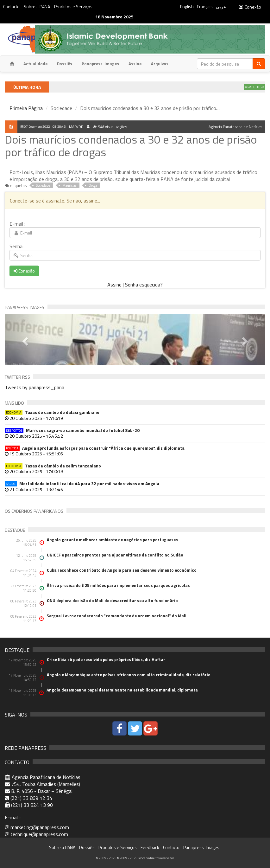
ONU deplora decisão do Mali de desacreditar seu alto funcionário (112, 601)
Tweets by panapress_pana (35, 387)
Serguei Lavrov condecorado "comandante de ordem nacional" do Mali (116, 616)
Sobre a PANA (37, 6)
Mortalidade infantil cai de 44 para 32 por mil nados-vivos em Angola (82, 483)
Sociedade (43, 185)
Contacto (11, 6)
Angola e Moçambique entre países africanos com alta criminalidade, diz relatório (129, 675)
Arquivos (160, 64)
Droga (93, 185)
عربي (221, 6)
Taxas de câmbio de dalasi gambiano (52, 412)
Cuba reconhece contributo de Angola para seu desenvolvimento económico (122, 570)
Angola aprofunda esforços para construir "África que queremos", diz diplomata (95, 448)
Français (205, 6)
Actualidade (35, 64)
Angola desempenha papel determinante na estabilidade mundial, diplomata (122, 690)
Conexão (250, 7)
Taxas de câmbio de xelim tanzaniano (53, 466)
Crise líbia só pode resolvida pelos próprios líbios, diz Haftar (106, 659)
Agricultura (257, 87)
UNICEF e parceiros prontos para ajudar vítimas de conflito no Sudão (115, 555)
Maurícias (69, 185)
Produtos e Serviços (73, 6)
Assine (135, 64)
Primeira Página (26, 108)
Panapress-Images (100, 64)
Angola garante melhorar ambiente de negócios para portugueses (112, 540)
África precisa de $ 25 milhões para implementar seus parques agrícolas (118, 585)
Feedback (150, 847)
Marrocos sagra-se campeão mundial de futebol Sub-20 (72, 430)
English (187, 6)
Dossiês (65, 64)
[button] (24, 339)
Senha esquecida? (144, 285)
